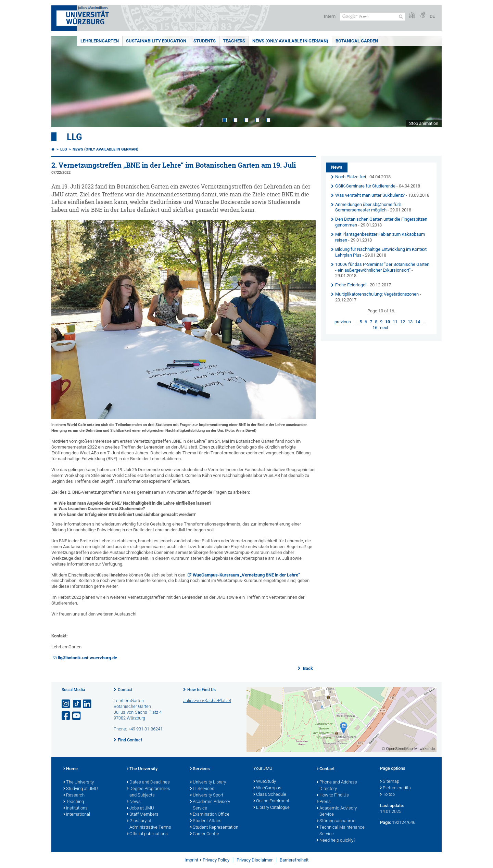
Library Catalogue (271, 808)
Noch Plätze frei (351, 177)
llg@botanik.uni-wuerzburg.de (87, 658)
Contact (125, 690)
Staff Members (143, 815)
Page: (385, 822)
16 (375, 328)
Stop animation (424, 123)
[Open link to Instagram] (66, 704)
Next (430, 82)
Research (74, 795)
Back (307, 668)
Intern (330, 16)
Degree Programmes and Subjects (148, 792)
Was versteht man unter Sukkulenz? (370, 195)
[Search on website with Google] (372, 17)
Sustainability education (156, 41)
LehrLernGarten (100, 41)
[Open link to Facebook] (66, 716)
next (384, 328)
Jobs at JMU (140, 808)
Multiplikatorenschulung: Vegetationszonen (377, 294)
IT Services (202, 789)
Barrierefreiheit (294, 860)
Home (71, 769)
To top (387, 795)
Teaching (74, 802)
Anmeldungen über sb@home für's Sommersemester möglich (368, 207)
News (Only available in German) (290, 41)
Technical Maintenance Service (341, 831)
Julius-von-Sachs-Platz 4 (207, 701)
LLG (74, 137)
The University (79, 782)
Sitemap (390, 782)
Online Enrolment (271, 801)
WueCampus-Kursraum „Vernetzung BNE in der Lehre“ (246, 575)
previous (343, 322)
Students (205, 41)
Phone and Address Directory (337, 786)
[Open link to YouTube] (77, 716)
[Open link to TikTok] (77, 704)
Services (200, 769)
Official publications (147, 834)
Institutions (75, 808)
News (134, 802)
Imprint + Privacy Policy (207, 860)
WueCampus (267, 788)
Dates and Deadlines (148, 782)
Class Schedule (270, 795)
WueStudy (265, 782)
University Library (208, 782)
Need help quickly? (336, 841)
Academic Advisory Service (210, 805)
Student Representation (214, 828)
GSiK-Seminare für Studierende (365, 186)
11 (395, 322)
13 (410, 322)
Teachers (234, 41)
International (77, 815)
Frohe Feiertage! (351, 285)
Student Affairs (206, 821)
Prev (63, 82)
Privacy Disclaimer (255, 860)
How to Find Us (201, 690)
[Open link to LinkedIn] (88, 704)
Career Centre (205, 834)
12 (403, 322)
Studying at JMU (81, 789)
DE (432, 16)
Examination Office (210, 815)
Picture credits (395, 788)
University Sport (207, 795)
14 (418, 322)
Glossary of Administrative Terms (149, 824)
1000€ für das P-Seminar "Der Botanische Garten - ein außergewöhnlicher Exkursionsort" (382, 267)
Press (324, 802)
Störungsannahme (336, 821)
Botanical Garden (357, 41)
